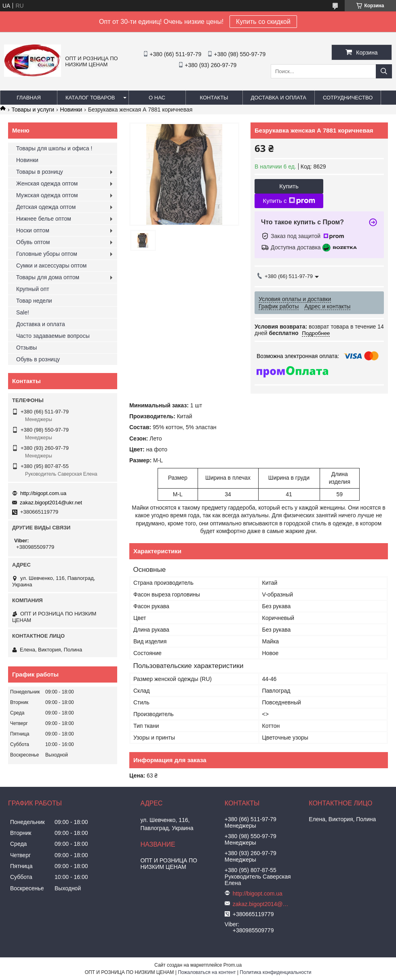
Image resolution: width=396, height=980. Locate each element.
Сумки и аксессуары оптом (51, 266)
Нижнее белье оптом (44, 219)
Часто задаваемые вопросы (53, 336)
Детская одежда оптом (46, 207)
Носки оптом (33, 230)
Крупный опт (33, 289)
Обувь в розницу (38, 359)
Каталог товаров (90, 98)
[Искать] (384, 71)
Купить (289, 186)
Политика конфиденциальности (275, 972)
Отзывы (26, 348)
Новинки (71, 110)
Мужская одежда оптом (47, 195)
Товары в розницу (40, 172)
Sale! (23, 312)
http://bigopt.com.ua (43, 493)
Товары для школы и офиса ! (54, 148)
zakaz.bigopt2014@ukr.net (51, 503)
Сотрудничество (348, 98)
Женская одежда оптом (47, 183)
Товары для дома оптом (48, 277)
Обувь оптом (33, 242)
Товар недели (34, 301)
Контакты (214, 98)
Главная (29, 98)
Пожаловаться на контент (207, 972)
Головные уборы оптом (47, 254)
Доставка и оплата (279, 98)
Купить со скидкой (263, 22)
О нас (157, 98)
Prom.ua (233, 965)
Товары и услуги (33, 110)
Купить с (289, 201)
